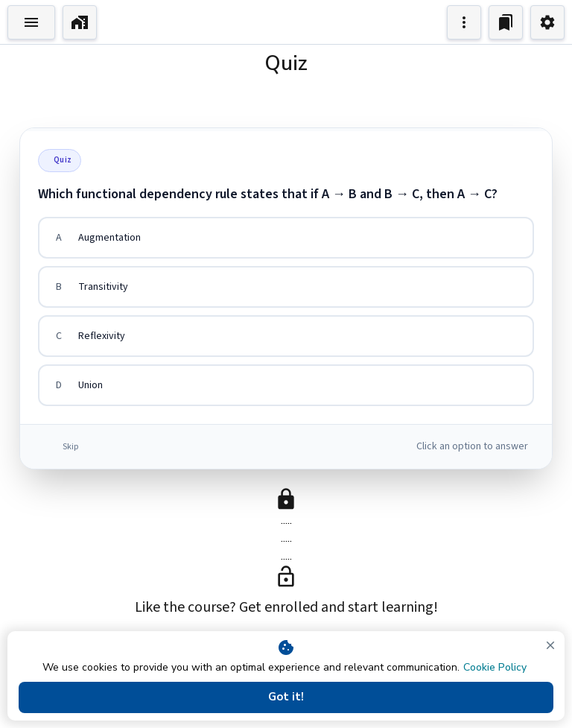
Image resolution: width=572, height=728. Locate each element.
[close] (550, 645)
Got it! (286, 697)
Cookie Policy (495, 667)
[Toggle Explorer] (31, 22)
